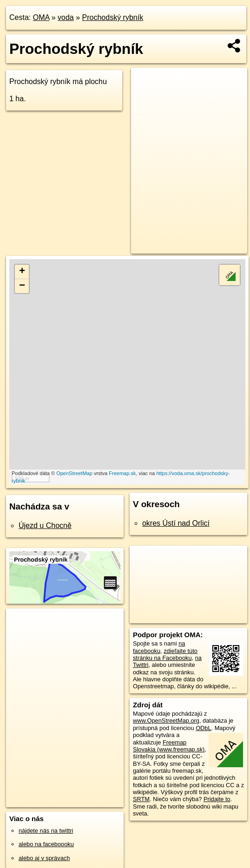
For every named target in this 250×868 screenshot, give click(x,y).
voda (66, 17)
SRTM (141, 799)
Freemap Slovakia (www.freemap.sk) (169, 746)
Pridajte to (217, 799)
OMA (41, 17)
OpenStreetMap (74, 473)
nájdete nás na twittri (46, 831)
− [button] (22, 286)
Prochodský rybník (113, 17)
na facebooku (159, 647)
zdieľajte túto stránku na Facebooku (165, 654)
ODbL (203, 728)
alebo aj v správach (44, 858)
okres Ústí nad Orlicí (176, 523)
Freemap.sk (122, 473)
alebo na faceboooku (46, 844)
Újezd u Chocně (45, 525)
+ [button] (22, 272)
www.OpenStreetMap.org (166, 721)
